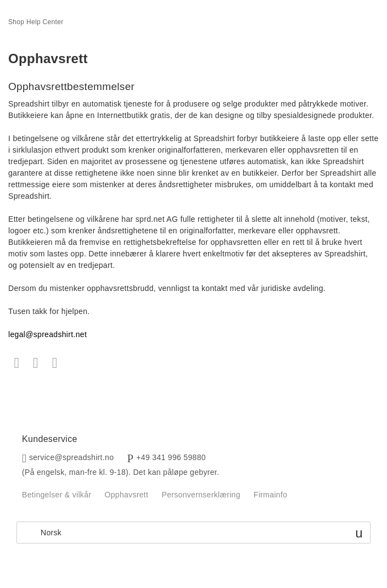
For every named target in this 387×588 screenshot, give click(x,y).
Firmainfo (270, 495)
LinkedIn (55, 363)
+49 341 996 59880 (171, 457)
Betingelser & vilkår (57, 495)
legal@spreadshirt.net (47, 334)
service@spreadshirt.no (71, 457)
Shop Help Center (36, 22)
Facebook (17, 363)
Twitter (36, 363)
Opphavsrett (126, 495)
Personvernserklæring (201, 495)
